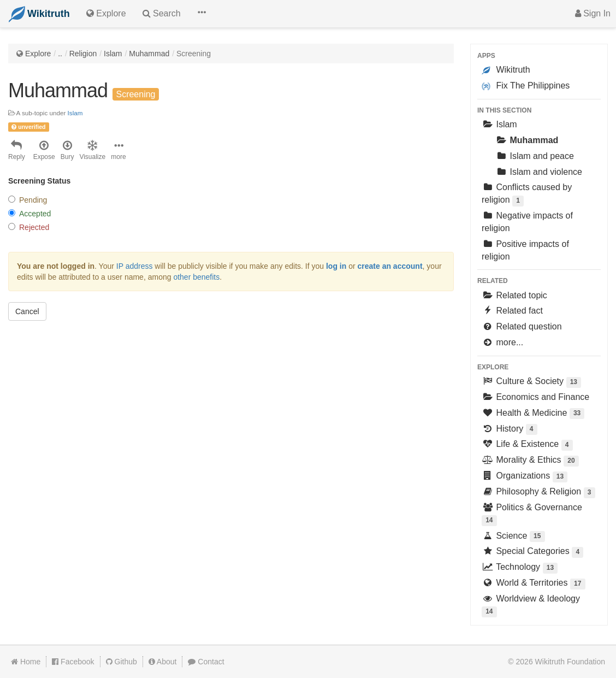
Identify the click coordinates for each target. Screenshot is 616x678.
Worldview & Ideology (531, 606)
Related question (522, 326)
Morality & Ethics (530, 461)
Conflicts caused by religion (527, 194)
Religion (83, 54)
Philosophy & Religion (538, 493)
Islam (113, 54)
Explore (38, 54)
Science (513, 537)
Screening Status (39, 181)
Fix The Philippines (526, 86)
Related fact (512, 311)
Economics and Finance (535, 397)
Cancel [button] (27, 311)
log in (336, 266)
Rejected (29, 227)
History (510, 430)
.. (60, 54)
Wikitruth (506, 70)
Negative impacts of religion (527, 222)
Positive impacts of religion (525, 250)
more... (502, 342)
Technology (520, 568)
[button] (202, 14)
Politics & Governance (532, 514)
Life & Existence (527, 445)
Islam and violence (539, 172)
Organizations (525, 477)
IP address (135, 266)
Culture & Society (531, 382)
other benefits (196, 277)
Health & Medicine (533, 414)
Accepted (29, 214)
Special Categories (532, 552)
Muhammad (149, 54)
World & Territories (534, 584)
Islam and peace (535, 156)
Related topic (514, 295)
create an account (390, 266)
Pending (28, 200)
